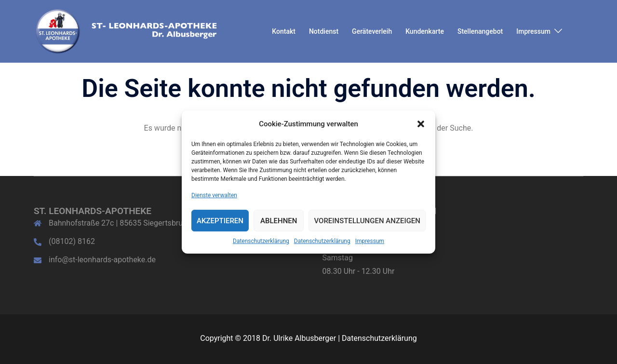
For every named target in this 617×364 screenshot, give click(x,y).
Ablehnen (279, 221)
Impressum (370, 242)
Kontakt (284, 31)
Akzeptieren (220, 221)
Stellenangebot (480, 31)
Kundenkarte (425, 31)
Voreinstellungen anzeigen (367, 221)
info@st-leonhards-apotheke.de (102, 260)
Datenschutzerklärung (261, 242)
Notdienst (324, 31)
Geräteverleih (372, 31)
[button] (421, 124)
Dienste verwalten (214, 195)
